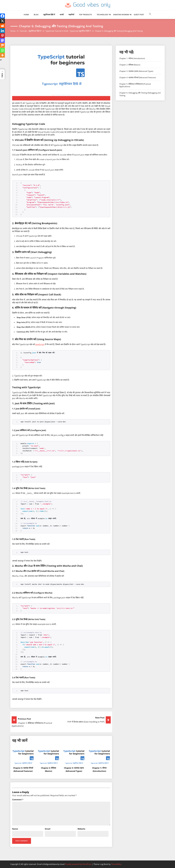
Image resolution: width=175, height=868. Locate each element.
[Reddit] (2, 26)
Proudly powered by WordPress (78, 864)
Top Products (85, 15)
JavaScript (40, 344)
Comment (18, 800)
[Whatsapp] (2, 50)
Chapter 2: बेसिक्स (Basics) (130, 65)
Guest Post (139, 15)
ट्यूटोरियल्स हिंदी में (49, 15)
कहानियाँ (71, 15)
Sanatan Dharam (121, 15)
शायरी (62, 15)
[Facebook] (2, 16)
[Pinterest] (2, 36)
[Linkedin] (2, 31)
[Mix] (2, 45)
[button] (150, 17)
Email (48, 829)
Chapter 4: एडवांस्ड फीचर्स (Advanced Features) (23, 771)
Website (81, 829)
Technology (103, 15)
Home (26, 15)
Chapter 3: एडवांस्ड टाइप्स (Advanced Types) (74, 771)
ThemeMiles (116, 864)
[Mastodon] (2, 40)
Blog (36, 15)
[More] (2, 55)
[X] (2, 21)
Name (15, 829)
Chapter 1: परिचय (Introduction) (132, 58)
